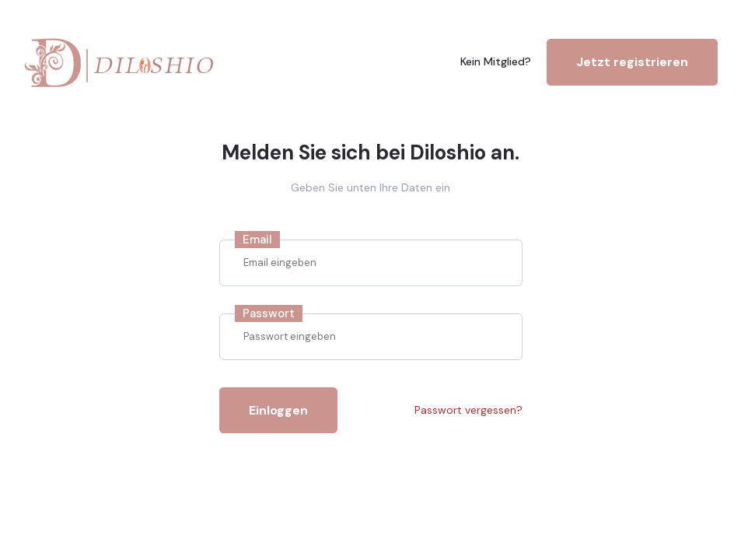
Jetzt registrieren (632, 62)
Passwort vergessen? (468, 410)
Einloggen (278, 410)
